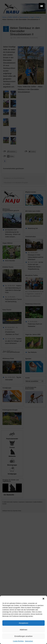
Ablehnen (23, 630)
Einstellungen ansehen (24, 636)
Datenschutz (29, 641)
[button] (43, 599)
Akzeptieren (23, 623)
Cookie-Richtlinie (18, 641)
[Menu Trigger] (42, 6)
